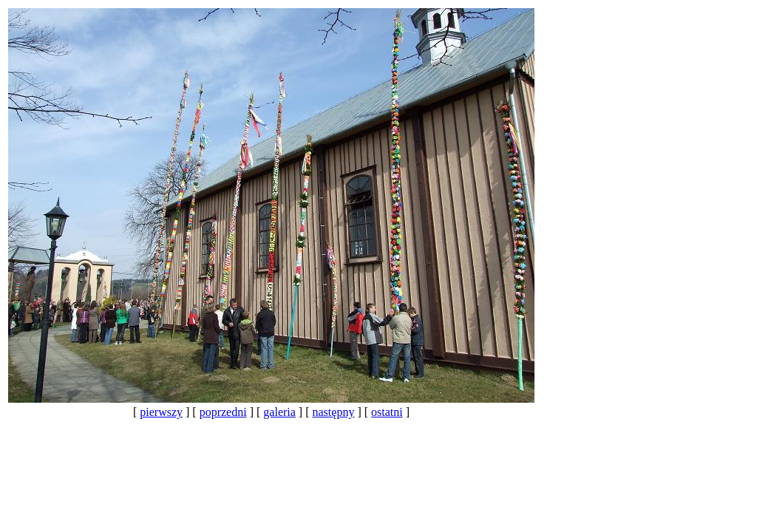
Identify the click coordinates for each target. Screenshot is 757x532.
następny (334, 412)
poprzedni (223, 412)
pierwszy (161, 412)
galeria (279, 412)
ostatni (387, 412)
